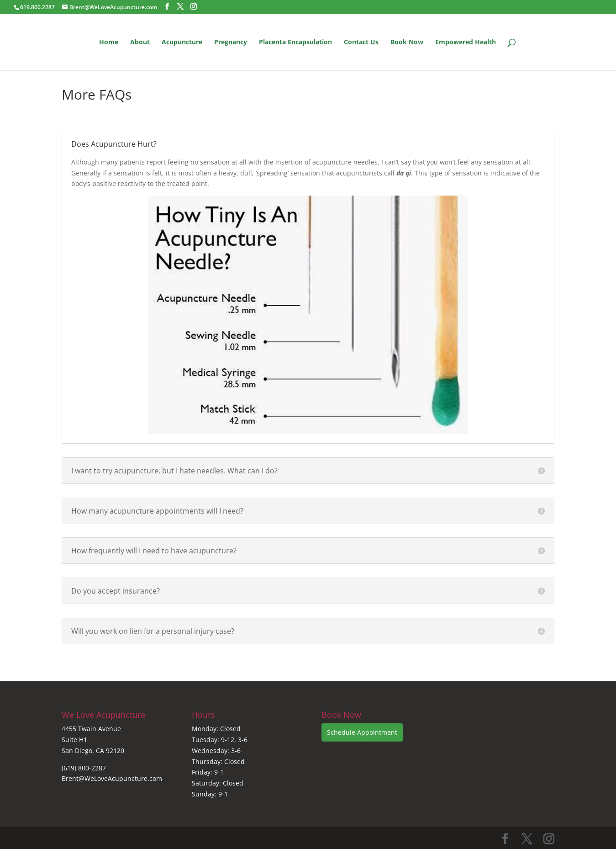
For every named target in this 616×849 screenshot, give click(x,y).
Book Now (407, 42)
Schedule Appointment (362, 732)
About (140, 42)
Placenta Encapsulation (295, 42)
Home (109, 42)
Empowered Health (466, 42)
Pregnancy (231, 42)
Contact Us (361, 42)
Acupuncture (182, 42)
